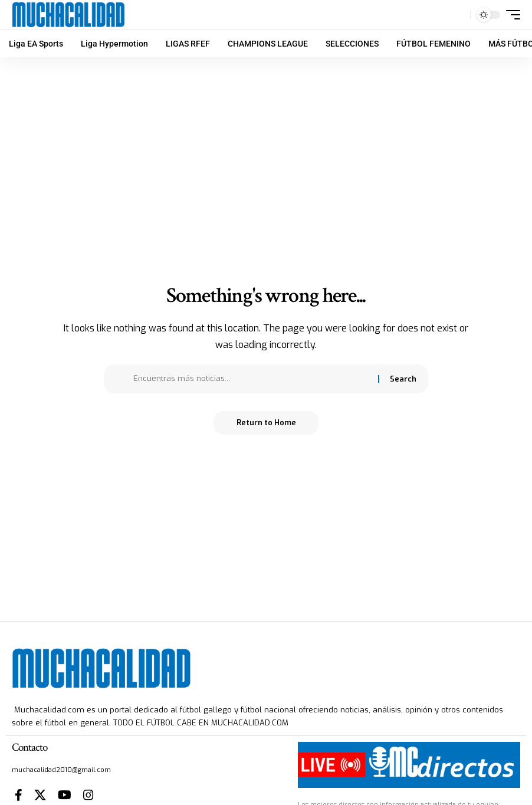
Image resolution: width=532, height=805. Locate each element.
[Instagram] (88, 795)
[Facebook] (19, 795)
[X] (40, 795)
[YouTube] (65, 795)
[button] (458, 15)
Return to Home (266, 423)
